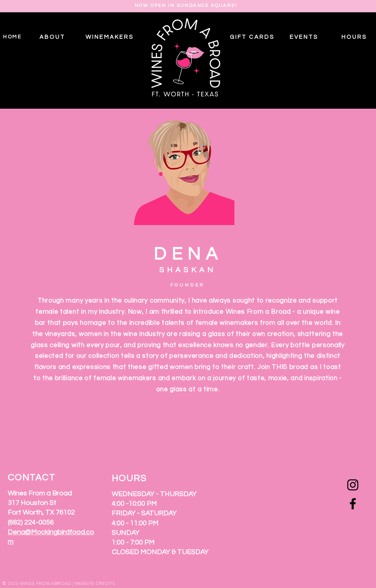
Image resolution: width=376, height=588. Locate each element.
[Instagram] (353, 485)
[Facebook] (353, 504)
